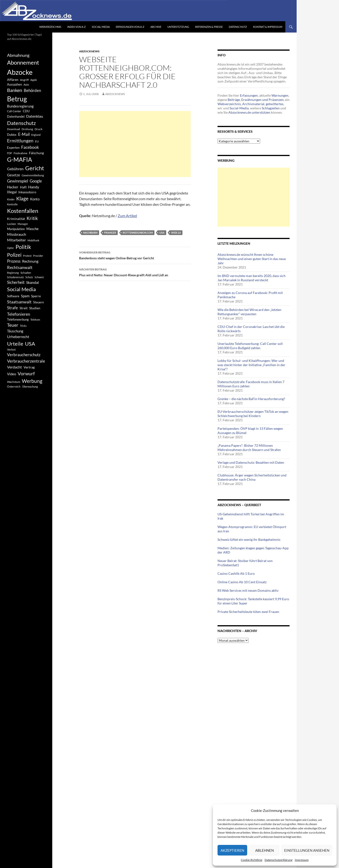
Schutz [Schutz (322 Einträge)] (29, 277)
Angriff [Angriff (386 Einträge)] (24, 80)
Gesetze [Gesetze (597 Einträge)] (14, 175)
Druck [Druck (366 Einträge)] (38, 129)
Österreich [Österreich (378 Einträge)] (14, 386)
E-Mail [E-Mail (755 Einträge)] (24, 134)
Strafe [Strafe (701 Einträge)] (12, 308)
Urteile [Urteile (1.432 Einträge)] (15, 344)
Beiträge (234, 100)
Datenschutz (238, 27)
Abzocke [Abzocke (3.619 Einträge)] (20, 72)
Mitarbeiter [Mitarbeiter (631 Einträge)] (16, 240)
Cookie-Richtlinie (252, 860)
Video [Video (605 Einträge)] (12, 374)
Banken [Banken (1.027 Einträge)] (15, 90)
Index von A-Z (77, 27)
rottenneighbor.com (138, 233)
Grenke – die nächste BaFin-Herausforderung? (251, 399)
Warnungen (280, 95)
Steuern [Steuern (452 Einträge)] (38, 302)
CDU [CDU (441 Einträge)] (26, 111)
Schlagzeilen (271, 108)
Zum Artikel (127, 216)
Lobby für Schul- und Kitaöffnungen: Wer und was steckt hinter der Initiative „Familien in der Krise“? (251, 365)
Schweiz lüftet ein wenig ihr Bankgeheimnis (249, 539)
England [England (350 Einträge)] (36, 135)
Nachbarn (90, 233)
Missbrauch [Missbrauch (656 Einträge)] (17, 234)
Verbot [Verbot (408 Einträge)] (11, 349)
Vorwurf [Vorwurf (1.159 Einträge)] (26, 373)
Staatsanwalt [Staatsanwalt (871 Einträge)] (19, 302)
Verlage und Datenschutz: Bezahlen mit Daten (251, 462)
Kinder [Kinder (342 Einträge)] (11, 199)
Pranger (110, 233)
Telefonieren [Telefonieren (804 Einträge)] (19, 314)
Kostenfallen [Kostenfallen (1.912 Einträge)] (23, 211)
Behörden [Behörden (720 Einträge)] (32, 90)
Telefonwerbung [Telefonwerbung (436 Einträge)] (18, 319)
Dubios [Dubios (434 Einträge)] (12, 135)
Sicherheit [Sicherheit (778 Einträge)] (16, 282)
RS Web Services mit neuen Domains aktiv (248, 590)
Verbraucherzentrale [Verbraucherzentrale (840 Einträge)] (26, 361)
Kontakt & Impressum (268, 27)
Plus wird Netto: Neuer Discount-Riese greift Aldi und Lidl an (135, 272)
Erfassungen (249, 95)
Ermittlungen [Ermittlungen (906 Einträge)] (20, 141)
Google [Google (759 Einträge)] (36, 181)
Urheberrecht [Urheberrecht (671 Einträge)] (18, 337)
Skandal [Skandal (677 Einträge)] (32, 282)
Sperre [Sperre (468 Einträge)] (36, 296)
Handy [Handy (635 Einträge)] (34, 187)
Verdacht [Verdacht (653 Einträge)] (14, 367)
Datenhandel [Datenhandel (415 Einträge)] (16, 117)
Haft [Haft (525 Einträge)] (23, 187)
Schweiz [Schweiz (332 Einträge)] (39, 277)
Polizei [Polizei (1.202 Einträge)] (14, 255)
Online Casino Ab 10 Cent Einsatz (242, 582)
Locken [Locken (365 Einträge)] (12, 224)
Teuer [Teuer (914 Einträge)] (13, 325)
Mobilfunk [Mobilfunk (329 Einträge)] (33, 240)
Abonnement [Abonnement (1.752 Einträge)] (23, 62)
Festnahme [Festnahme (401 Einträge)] (20, 153)
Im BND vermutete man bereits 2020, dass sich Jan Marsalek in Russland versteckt (252, 278)
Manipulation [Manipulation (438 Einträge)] (16, 229)
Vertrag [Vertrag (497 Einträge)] (29, 367)
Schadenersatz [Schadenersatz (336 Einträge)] (15, 277)
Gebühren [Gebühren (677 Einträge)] (15, 169)
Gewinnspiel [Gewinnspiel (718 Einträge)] (18, 181)
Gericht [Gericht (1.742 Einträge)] (35, 168)
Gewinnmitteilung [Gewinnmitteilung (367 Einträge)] (33, 175)
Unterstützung (178, 27)
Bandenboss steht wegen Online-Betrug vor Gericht (135, 255)
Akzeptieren (232, 850)
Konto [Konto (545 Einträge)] (35, 199)
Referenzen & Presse (209, 27)
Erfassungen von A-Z (130, 27)
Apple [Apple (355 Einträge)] (34, 80)
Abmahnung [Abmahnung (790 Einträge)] (18, 55)
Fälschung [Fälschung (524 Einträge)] (36, 153)
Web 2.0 (176, 233)
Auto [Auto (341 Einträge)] (26, 85)
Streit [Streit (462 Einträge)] (24, 308)
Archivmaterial (253, 104)
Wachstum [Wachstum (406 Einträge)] (14, 382)
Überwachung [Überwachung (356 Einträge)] (30, 386)
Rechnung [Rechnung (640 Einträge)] (30, 261)
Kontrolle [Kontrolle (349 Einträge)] (12, 204)
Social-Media (101, 27)
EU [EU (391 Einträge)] (37, 141)
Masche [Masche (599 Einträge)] (32, 229)
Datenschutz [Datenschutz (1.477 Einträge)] (21, 123)
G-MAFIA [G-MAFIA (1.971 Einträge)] (20, 159)
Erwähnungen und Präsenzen (262, 100)
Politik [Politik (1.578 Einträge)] (23, 247)
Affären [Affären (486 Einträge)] (13, 80)
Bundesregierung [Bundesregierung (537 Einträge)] (20, 106)
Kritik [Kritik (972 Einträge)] (32, 218)
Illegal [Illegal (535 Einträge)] (12, 192)
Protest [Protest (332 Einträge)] (27, 256)
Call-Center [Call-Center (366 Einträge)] (14, 111)
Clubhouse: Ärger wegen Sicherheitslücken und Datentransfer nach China (252, 477)
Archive (156, 27)
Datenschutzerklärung (278, 860)
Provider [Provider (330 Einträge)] (38, 256)
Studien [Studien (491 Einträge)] (35, 308)
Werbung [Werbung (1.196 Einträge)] (32, 381)
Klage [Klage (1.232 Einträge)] (22, 198)
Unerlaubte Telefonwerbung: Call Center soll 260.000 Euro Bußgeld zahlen (250, 346)
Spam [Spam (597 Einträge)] (25, 296)
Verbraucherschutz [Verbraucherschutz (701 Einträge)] (24, 355)
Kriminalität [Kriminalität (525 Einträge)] (16, 219)
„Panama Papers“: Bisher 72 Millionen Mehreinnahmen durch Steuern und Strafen (249, 448)
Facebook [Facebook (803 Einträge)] (30, 147)
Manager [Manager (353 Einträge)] (23, 224)
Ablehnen (264, 850)
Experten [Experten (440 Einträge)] (13, 148)
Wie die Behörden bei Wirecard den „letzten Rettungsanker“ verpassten (249, 312)
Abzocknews (89, 51)
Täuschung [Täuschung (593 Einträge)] (15, 331)
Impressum (302, 860)
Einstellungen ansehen (307, 850)
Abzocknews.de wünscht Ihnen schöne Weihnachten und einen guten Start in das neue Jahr (252, 259)
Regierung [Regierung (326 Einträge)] (13, 273)
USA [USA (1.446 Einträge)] (30, 344)
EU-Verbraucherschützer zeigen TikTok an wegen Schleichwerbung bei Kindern (253, 414)
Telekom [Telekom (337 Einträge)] (35, 320)
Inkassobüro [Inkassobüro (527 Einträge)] (27, 192)
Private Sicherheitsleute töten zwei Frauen (248, 612)
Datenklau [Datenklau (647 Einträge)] (35, 116)
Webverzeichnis (50, 27)
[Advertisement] (135, 144)
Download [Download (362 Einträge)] (14, 129)
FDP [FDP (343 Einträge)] (10, 153)
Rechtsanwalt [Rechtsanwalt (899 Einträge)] (20, 267)
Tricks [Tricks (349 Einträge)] (23, 326)
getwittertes (275, 104)
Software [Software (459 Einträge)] (13, 296)
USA (162, 233)
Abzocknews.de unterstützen (249, 112)
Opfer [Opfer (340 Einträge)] (10, 248)
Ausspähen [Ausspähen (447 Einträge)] (14, 84)
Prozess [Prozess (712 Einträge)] (14, 261)
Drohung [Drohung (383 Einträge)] (27, 129)
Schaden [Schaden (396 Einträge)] (26, 273)
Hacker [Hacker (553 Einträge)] (13, 187)
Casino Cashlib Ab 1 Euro (236, 573)
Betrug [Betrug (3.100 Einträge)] (17, 99)
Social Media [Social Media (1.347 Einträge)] (21, 289)
